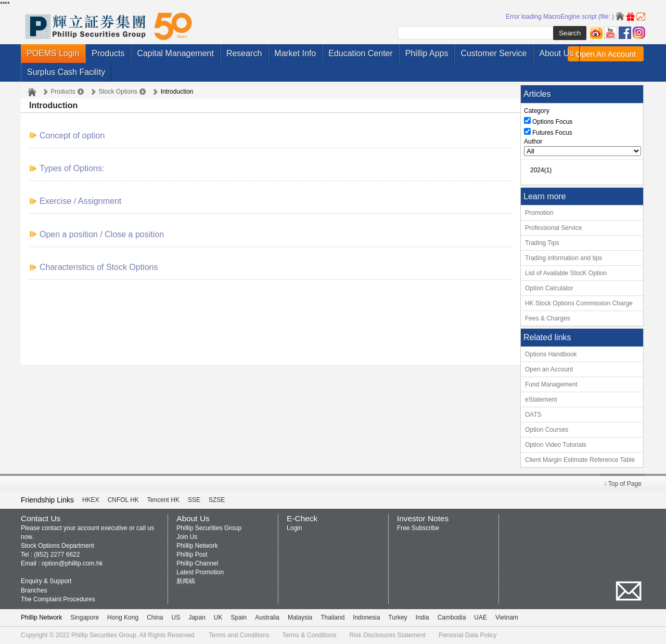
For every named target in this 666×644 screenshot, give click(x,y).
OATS (533, 415)
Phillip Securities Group (209, 528)
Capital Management (175, 53)
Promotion (539, 213)
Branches (34, 590)
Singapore (85, 617)
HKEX (91, 500)
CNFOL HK (123, 500)
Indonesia (366, 617)
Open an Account (549, 369)
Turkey (398, 617)
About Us (556, 53)
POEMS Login (53, 53)
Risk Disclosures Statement (387, 635)
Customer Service (494, 53)
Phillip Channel (197, 563)
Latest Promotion (200, 572)
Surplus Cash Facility (66, 72)
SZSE (217, 500)
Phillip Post (192, 555)
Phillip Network (197, 546)
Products (108, 53)
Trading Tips (542, 243)
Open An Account (606, 54)
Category (537, 111)
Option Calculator (549, 288)
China (155, 617)
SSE (194, 500)
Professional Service (553, 228)
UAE (481, 617)
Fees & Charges (548, 318)
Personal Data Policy (468, 635)
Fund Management (551, 384)
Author (533, 141)
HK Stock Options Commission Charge (579, 303)
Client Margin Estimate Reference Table (580, 460)
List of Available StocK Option (566, 273)
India (422, 617)
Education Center (361, 53)
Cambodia (452, 617)
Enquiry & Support (46, 581)
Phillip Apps (427, 53)
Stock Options (118, 92)
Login (294, 528)
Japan (197, 617)
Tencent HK (163, 500)
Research (244, 53)
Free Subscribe (418, 528)
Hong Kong (123, 617)
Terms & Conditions (309, 635)
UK (218, 617)
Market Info (295, 53)
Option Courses (547, 430)
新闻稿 (186, 581)
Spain (239, 617)
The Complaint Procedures (58, 599)
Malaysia (300, 617)
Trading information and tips (563, 258)
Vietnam (507, 617)
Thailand (332, 617)
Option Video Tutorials (556, 445)
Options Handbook (551, 354)
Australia (267, 617)
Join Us (187, 537)
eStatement (541, 400)
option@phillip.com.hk (72, 563)
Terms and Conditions (239, 635)
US (176, 617)
